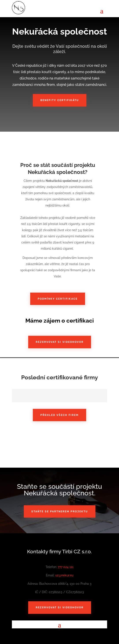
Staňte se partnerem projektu (60, 511)
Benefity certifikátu (60, 100)
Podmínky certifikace (58, 299)
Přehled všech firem (59, 415)
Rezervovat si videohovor (60, 342)
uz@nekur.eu (64, 575)
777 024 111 (66, 567)
